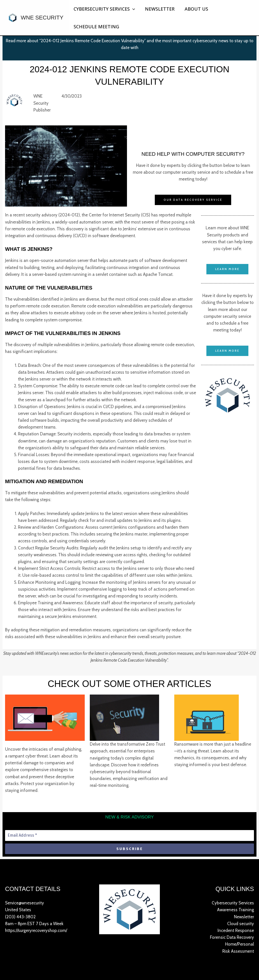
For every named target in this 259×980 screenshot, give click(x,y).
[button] (132, 9)
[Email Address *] (129, 836)
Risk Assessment (238, 951)
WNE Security (42, 18)
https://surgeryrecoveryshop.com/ (36, 930)
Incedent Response (236, 930)
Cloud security (241, 924)
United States (18, 910)
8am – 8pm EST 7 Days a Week (34, 924)
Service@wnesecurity (25, 903)
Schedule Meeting (96, 27)
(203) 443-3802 (20, 917)
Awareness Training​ (235, 910)
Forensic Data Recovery (232, 937)
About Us (194, 9)
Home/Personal (240, 944)
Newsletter (158, 9)
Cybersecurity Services (104, 9)
